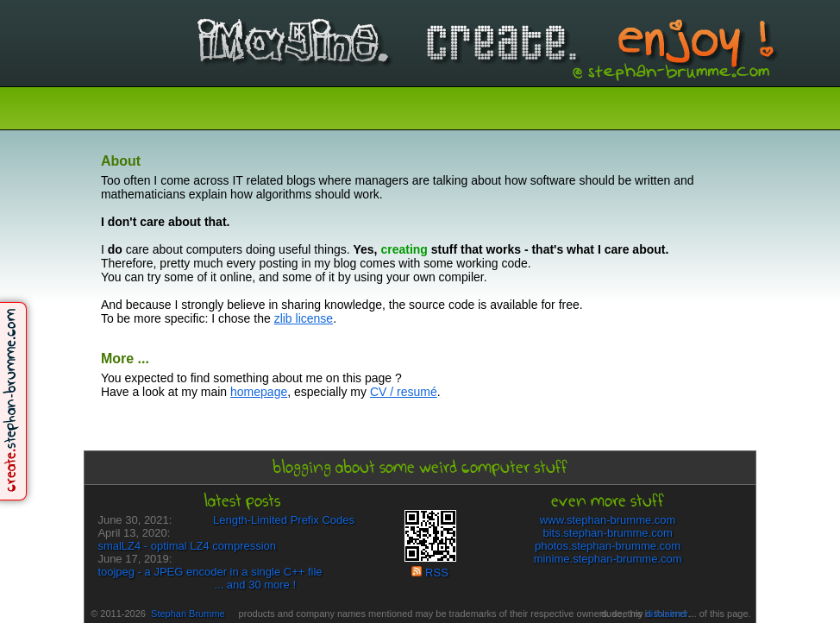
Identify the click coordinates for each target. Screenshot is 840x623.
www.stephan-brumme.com (608, 520)
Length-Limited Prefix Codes (284, 520)
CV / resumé (404, 392)
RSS (429, 573)
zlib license (304, 318)
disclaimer (667, 614)
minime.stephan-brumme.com (608, 559)
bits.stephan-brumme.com (607, 533)
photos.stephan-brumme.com (608, 546)
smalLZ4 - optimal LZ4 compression (187, 546)
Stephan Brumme (188, 614)
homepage (259, 392)
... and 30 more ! (255, 585)
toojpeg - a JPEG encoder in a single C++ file (210, 572)
